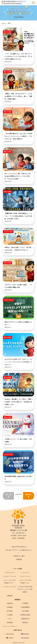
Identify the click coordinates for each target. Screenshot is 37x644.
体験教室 (10, 596)
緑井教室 (10, 607)
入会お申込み (10, 634)
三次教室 (10, 615)
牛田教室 (25, 603)
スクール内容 (18, 569)
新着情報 (10, 622)
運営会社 (25, 622)
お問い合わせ (18, 630)
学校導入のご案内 (19, 556)
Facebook (25, 634)
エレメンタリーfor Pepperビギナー (10, 581)
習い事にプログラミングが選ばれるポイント (19, 551)
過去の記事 (29, 496)
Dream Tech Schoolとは (19, 547)
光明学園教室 (25, 607)
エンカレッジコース (10, 587)
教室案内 (18, 600)
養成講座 (19, 559)
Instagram (25, 638)
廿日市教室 (25, 611)
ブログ (10, 619)
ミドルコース (25, 572)
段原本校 (10, 603)
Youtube (10, 638)
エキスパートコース (10, 576)
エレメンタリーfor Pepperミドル (25, 581)
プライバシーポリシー (10, 626)
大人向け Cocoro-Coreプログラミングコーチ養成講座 (25, 589)
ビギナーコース (10, 572)
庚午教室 (10, 611)
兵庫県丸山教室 (25, 615)
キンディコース (25, 576)
